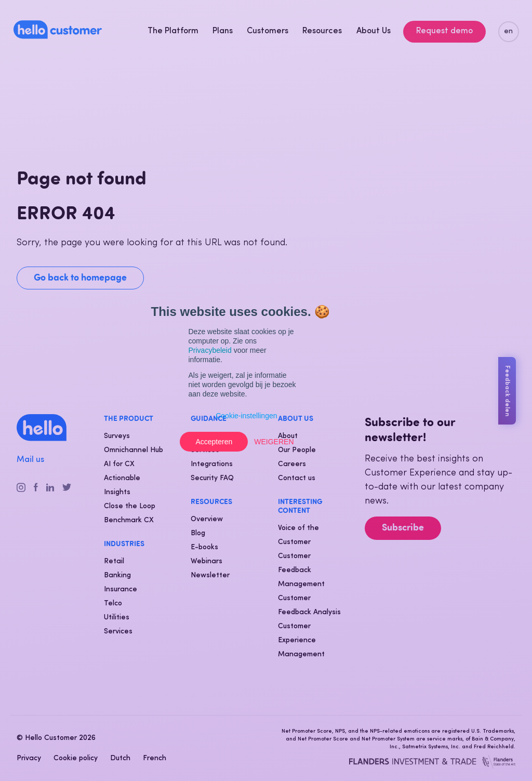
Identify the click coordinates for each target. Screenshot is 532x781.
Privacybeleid (210, 350)
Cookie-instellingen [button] (246, 416)
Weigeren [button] (274, 442)
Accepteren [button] (214, 442)
